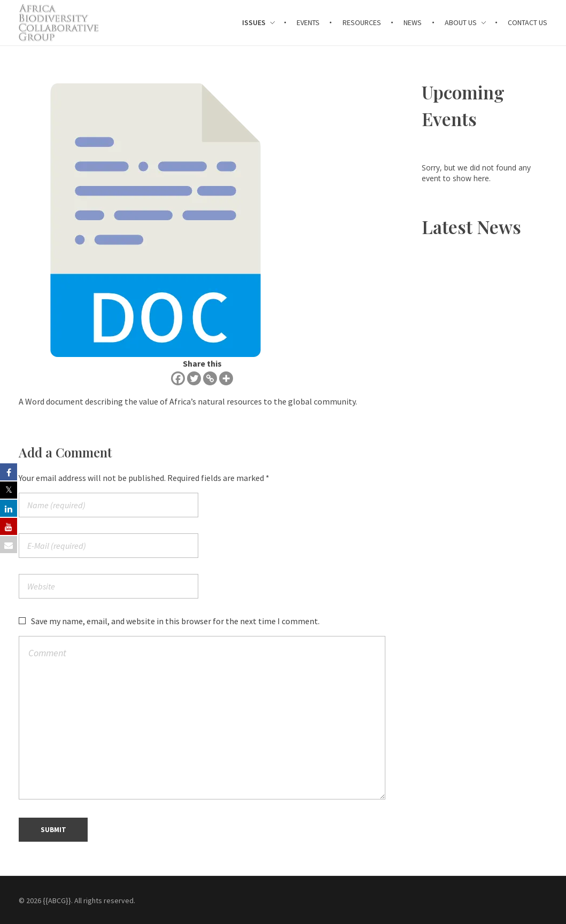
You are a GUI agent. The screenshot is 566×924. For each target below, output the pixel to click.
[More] (226, 378)
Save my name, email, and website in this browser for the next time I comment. (175, 621)
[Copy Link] (210, 378)
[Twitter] (194, 378)
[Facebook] (178, 378)
